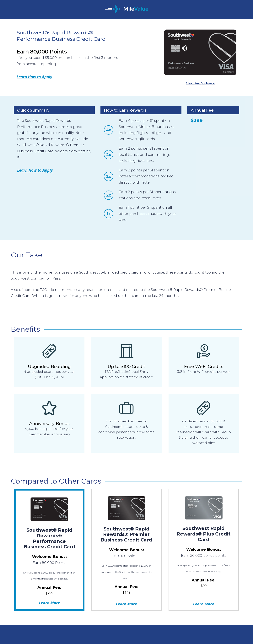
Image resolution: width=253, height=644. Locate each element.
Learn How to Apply (34, 77)
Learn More (49, 603)
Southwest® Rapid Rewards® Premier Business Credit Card (126, 534)
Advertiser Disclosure (200, 83)
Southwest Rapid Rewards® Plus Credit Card (204, 534)
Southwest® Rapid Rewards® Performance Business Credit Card (49, 538)
